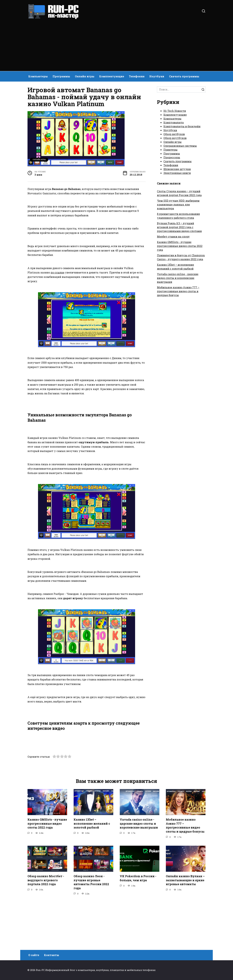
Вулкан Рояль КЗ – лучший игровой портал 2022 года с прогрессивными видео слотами (179, 227)
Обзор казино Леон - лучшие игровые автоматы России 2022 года (91, 930)
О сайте (34, 955)
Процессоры (172, 157)
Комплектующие (112, 76)
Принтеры (170, 150)
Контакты (52, 955)
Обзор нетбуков (174, 134)
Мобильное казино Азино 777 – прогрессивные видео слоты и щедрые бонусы (178, 291)
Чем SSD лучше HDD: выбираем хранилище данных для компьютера (178, 204)
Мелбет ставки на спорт (173, 237)
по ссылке (58, 272)
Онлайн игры (85, 76)
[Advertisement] (116, 44)
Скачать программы (184, 76)
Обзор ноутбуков (175, 138)
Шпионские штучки (177, 169)
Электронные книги (177, 173)
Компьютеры (38, 76)
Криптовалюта (174, 122)
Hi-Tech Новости (175, 111)
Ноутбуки (157, 76)
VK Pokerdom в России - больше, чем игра (138, 926)
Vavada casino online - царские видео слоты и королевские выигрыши (178, 278)
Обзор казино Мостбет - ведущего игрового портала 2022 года (46, 928)
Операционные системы (180, 146)
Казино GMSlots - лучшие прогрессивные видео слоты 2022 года (180, 246)
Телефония (137, 76)
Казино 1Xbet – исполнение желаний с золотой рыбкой (92, 871)
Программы (61, 76)
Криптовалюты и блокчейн (182, 126)
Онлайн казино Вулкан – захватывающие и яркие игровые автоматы (185, 928)
